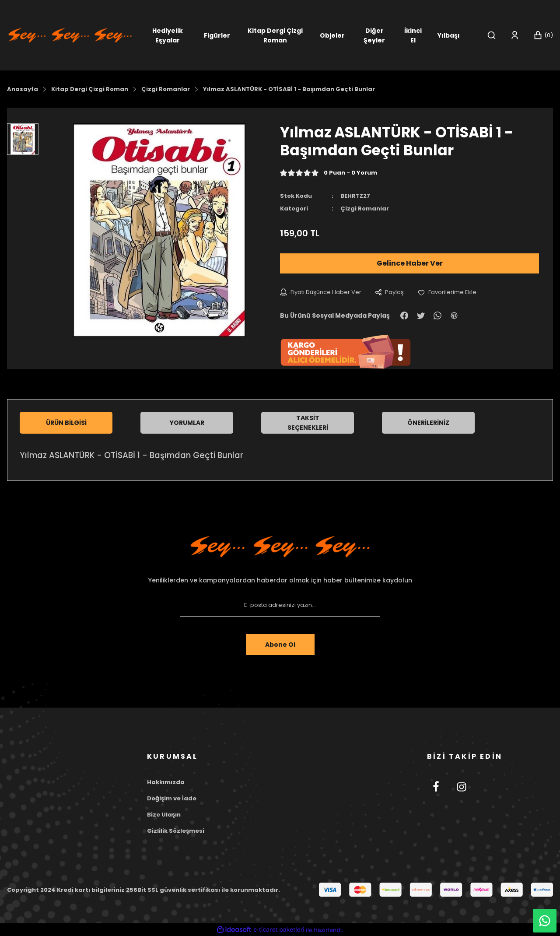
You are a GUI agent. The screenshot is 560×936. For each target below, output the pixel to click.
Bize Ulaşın (164, 815)
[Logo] (70, 35)
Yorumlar (187, 423)
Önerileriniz (428, 423)
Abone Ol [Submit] (280, 645)
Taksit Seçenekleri (308, 423)
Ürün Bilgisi (66, 423)
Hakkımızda (166, 782)
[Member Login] (515, 35)
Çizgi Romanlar (365, 209)
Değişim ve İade (172, 798)
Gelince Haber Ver (410, 263)
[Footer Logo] (280, 547)
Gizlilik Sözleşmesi (176, 831)
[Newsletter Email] (280, 605)
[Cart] (543, 35)
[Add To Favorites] (447, 292)
